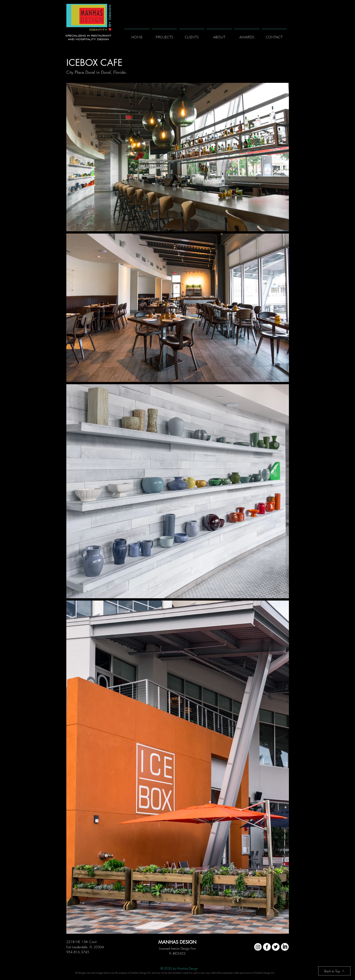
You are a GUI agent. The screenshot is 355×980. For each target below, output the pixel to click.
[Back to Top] (334, 971)
